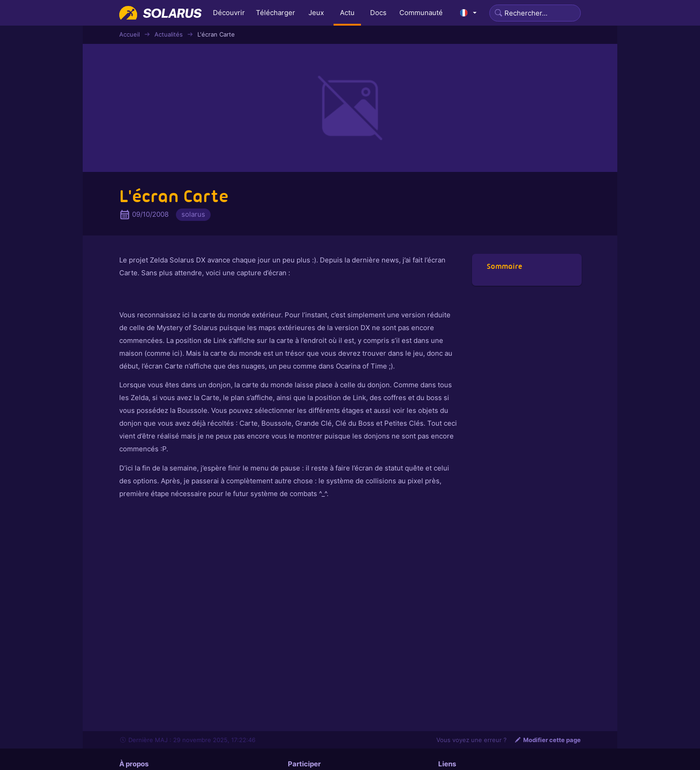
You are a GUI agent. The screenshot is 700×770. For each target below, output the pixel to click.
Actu (347, 13)
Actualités (169, 34)
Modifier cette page (547, 740)
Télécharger (276, 13)
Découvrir (229, 13)
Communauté (421, 13)
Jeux (316, 13)
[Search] (535, 13)
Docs (378, 13)
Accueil (130, 34)
